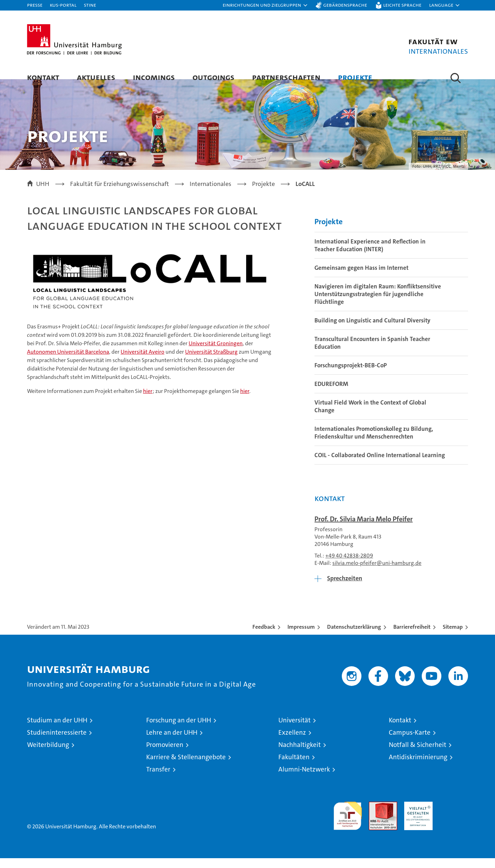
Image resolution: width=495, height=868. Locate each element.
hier (148, 400)
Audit (375, 815)
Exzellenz (292, 742)
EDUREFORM (331, 394)
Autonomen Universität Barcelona (68, 361)
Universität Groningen (216, 353)
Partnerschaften (286, 77)
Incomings (154, 77)
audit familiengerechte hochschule (348, 823)
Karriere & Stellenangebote (186, 767)
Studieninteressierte (57, 742)
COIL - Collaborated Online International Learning (380, 465)
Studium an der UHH (57, 730)
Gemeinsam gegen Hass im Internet (361, 278)
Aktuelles (96, 77)
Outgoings (213, 77)
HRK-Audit (417, 815)
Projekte (355, 77)
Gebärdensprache (345, 5)
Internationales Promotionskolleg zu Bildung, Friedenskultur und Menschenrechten (374, 442)
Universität (294, 730)
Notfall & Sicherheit (418, 755)
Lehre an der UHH (172, 742)
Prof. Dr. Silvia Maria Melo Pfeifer (364, 529)
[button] (265, 5)
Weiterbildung (48, 755)
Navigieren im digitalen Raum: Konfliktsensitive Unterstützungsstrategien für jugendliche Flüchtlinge (378, 304)
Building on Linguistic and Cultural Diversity (372, 330)
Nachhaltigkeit (300, 755)
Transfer (158, 779)
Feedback (264, 637)
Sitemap (453, 637)
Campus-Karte (410, 742)
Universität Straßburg (211, 361)
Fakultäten (294, 767)
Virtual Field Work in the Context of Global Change (370, 416)
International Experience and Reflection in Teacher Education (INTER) (370, 255)
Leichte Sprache (402, 5)
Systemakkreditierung (454, 815)
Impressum (301, 637)
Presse (35, 5)
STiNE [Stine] (90, 5)
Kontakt (43, 77)
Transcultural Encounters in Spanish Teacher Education (372, 353)
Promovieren (165, 755)
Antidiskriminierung (418, 767)
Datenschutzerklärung (354, 637)
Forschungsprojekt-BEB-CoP (351, 375)
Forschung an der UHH (179, 730)
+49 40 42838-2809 (349, 565)
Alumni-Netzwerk (304, 779)
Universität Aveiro (143, 361)
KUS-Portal (63, 5)
